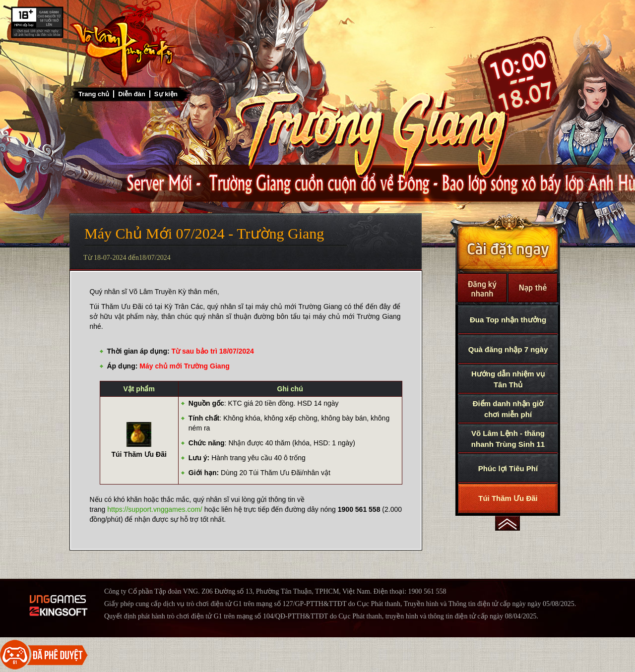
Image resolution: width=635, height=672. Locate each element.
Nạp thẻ (533, 288)
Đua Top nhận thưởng (508, 320)
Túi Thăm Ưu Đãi (508, 498)
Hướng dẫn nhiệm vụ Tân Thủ (508, 379)
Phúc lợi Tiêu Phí (508, 468)
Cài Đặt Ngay (508, 243)
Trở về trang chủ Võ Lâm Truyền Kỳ (127, 43)
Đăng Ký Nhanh (482, 288)
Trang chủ (94, 94)
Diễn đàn (132, 94)
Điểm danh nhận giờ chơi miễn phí (508, 409)
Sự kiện (166, 94)
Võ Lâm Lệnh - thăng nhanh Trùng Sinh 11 (508, 439)
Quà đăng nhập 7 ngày (508, 349)
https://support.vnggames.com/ (155, 509)
